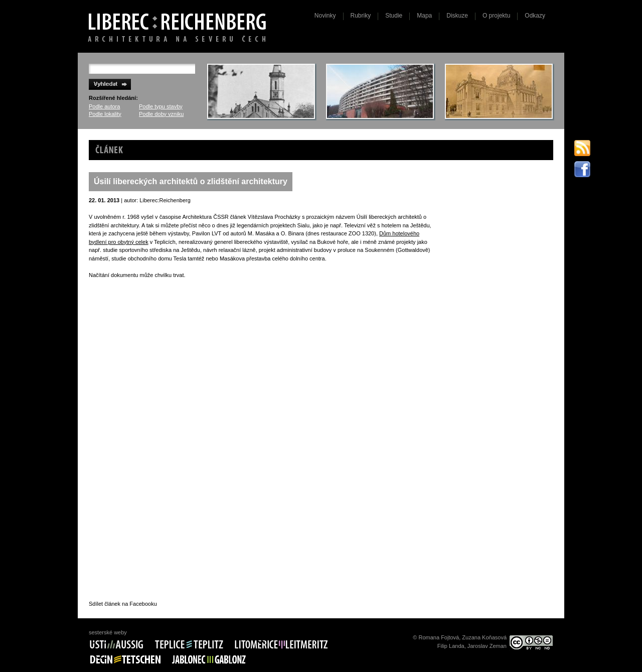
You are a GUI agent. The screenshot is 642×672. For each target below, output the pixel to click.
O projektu (496, 16)
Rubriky (361, 16)
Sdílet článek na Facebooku (123, 604)
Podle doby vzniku (161, 114)
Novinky (325, 16)
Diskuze (457, 16)
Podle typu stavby (161, 106)
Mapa (424, 16)
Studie (394, 16)
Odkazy (535, 16)
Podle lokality (105, 114)
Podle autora (104, 106)
